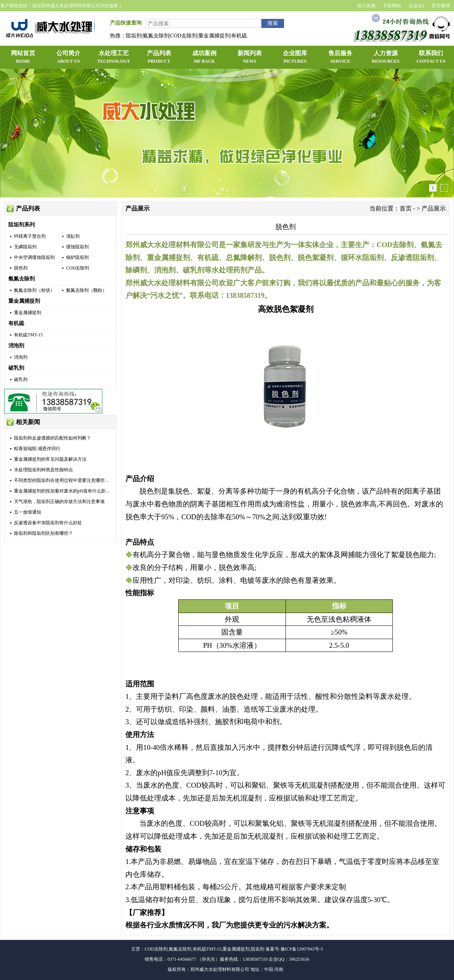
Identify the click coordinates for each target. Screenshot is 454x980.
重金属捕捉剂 (24, 301)
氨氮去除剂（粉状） (34, 290)
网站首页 (23, 57)
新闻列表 (250, 57)
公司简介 (68, 57)
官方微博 (441, 6)
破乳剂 (16, 368)
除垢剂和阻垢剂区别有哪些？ (43, 533)
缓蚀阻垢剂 (77, 247)
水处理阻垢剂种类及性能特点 (43, 470)
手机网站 (392, 6)
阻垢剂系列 (22, 225)
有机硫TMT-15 (28, 335)
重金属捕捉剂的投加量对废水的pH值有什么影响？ (64, 491)
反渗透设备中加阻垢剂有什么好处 (48, 523)
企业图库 (295, 57)
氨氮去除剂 (22, 279)
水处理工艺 (114, 57)
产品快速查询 (126, 23)
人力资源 (386, 57)
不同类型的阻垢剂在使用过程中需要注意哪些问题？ (66, 480)
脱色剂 (21, 268)
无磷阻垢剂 (25, 247)
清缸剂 (73, 236)
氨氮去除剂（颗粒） (86, 290)
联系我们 (431, 57)
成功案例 (204, 57)
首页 (406, 208)
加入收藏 (366, 6)
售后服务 (340, 57)
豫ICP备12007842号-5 (302, 949)
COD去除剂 (78, 268)
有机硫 (16, 323)
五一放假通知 (28, 512)
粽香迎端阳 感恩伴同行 (37, 449)
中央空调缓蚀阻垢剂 (34, 257)
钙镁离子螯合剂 (30, 236)
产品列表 (159, 57)
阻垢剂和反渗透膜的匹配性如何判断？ (53, 438)
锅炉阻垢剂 (77, 257)
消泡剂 (16, 346)
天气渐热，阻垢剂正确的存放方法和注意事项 (59, 502)
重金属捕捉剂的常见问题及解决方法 (50, 459)
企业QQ (416, 6)
